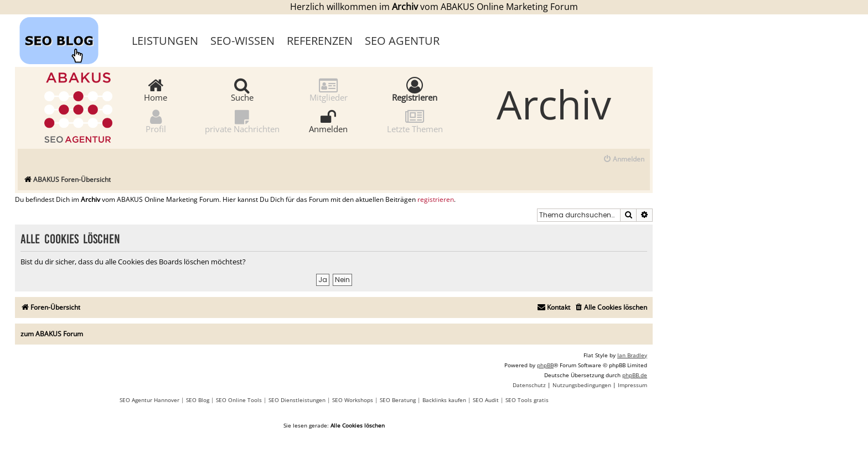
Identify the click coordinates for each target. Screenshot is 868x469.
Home (156, 89)
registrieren (436, 200)
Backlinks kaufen (444, 400)
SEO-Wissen (242, 41)
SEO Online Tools (239, 400)
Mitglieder (329, 89)
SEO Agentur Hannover (149, 400)
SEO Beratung (398, 400)
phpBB (545, 365)
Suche (242, 89)
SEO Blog (198, 400)
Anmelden (328, 121)
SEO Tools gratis (527, 400)
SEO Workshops (353, 400)
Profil (156, 121)
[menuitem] (624, 160)
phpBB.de (635, 375)
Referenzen (320, 41)
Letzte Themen (415, 121)
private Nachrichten (242, 121)
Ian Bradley (632, 355)
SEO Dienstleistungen (297, 400)
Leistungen (165, 41)
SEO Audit (486, 400)
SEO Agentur (402, 41)
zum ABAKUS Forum (52, 334)
